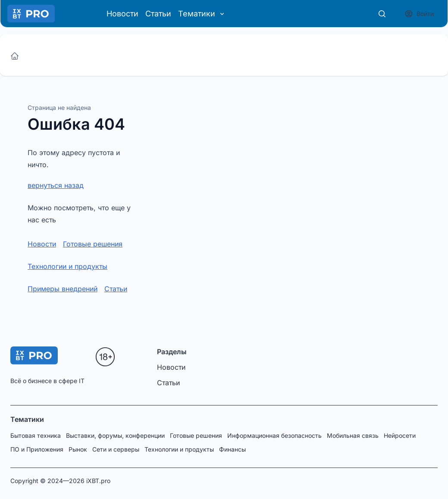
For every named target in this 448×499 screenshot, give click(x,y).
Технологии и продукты (67, 266)
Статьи (158, 14)
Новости (122, 14)
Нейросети (400, 435)
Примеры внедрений (63, 289)
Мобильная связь (353, 435)
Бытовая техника (36, 435)
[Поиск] (382, 14)
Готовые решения (93, 244)
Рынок (78, 449)
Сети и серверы (116, 449)
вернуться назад (56, 185)
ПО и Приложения (37, 449)
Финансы (232, 449)
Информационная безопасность (274, 435)
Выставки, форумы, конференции (115, 435)
